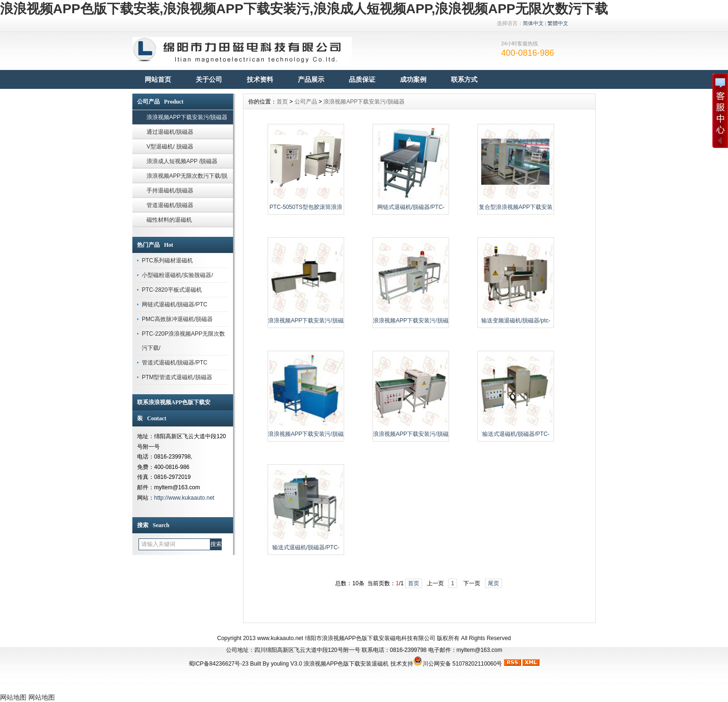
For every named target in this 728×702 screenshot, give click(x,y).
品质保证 (362, 79)
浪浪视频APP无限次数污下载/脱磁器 (187, 178)
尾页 (494, 583)
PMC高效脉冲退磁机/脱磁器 (177, 319)
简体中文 (533, 23)
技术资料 (260, 79)
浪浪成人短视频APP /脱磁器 (182, 161)
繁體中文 (558, 23)
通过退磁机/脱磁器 (170, 132)
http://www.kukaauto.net (184, 498)
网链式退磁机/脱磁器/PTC (175, 304)
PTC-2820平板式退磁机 (172, 290)
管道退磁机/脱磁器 (170, 205)
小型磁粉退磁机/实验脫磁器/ (178, 275)
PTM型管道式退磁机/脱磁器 (177, 377)
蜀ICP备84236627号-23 (219, 664)
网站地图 (13, 697)
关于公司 (209, 79)
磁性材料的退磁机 (169, 220)
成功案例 (413, 79)
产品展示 (311, 79)
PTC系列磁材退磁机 (167, 260)
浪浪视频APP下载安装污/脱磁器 (187, 117)
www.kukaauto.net (280, 638)
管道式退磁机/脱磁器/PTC (175, 363)
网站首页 (158, 79)
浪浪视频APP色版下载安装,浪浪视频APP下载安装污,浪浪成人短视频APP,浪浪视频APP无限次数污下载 (304, 9)
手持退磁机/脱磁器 (170, 191)
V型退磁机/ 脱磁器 (170, 147)
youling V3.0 (286, 664)
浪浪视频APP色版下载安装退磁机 (346, 664)
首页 (282, 102)
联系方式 (464, 79)
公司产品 (306, 102)
